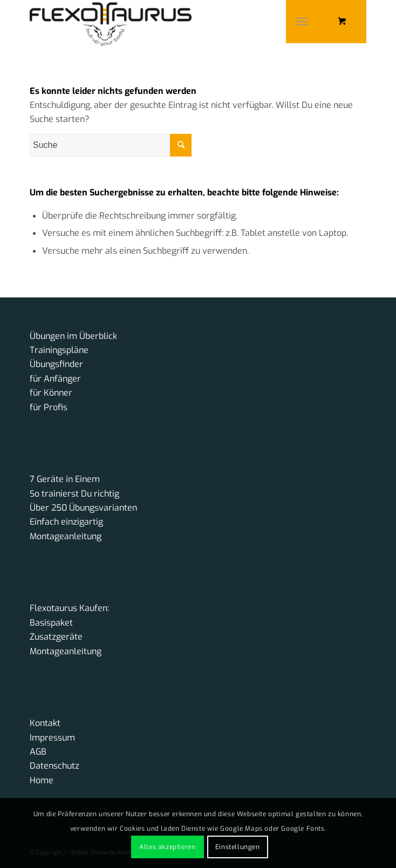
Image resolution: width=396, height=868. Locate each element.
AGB (38, 752)
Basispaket (51, 623)
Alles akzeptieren (167, 847)
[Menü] (302, 22)
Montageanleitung (66, 536)
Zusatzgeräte (56, 637)
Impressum (52, 738)
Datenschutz (54, 766)
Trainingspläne (59, 350)
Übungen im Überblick (73, 336)
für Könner (51, 393)
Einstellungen (238, 847)
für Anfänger (55, 379)
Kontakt (45, 723)
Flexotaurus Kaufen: (69, 608)
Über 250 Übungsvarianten (83, 508)
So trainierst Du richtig (74, 494)
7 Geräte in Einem (65, 479)
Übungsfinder (56, 364)
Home (42, 780)
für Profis (49, 407)
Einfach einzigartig (66, 522)
